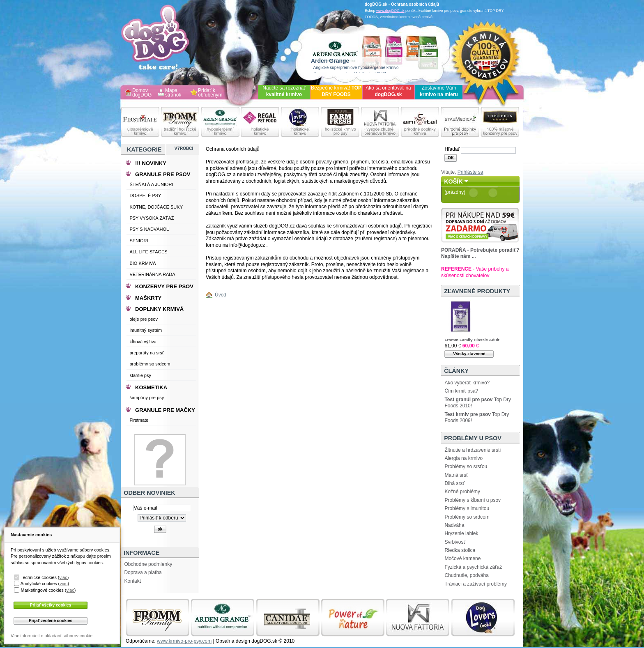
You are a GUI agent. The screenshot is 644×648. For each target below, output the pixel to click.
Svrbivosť (455, 542)
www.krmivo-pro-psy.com (184, 641)
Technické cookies (39, 577)
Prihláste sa (470, 172)
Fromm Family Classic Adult (472, 340)
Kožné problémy (462, 492)
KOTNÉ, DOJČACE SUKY (156, 207)
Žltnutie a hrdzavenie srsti (473, 450)
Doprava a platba (143, 572)
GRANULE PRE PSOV (163, 174)
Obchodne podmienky (148, 564)
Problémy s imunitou (467, 508)
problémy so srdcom (150, 364)
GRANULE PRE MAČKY (165, 410)
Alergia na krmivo (463, 458)
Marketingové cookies (42, 590)
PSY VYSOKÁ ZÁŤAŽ (152, 218)
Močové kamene (462, 558)
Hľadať (452, 149)
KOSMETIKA (151, 387)
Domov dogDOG (142, 93)
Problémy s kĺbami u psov (473, 500)
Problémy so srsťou (466, 466)
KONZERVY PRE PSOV (164, 286)
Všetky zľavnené (469, 354)
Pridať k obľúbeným (210, 93)
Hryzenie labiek (461, 533)
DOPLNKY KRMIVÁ (159, 309)
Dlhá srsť (454, 483)
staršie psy (140, 375)
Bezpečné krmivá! (336, 91)
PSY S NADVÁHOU (149, 229)
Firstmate (139, 420)
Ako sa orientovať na (388, 91)
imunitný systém (146, 330)
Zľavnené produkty (477, 291)
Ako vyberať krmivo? (467, 383)
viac (63, 577)
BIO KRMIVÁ (143, 263)
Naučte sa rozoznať (284, 91)
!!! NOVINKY (151, 163)
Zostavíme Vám (439, 91)
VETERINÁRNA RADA (152, 274)
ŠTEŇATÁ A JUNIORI (151, 184)
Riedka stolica (460, 550)
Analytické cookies (39, 584)
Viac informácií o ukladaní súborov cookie (52, 636)
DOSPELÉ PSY (145, 195)
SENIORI (139, 241)
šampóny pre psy (147, 398)
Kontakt (132, 581)
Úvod (221, 295)
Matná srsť (456, 475)
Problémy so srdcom (467, 517)
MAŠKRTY (148, 298)
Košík (453, 182)
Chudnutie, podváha (466, 575)
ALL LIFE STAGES (148, 252)
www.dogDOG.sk (390, 11)
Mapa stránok (173, 93)
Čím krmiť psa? (461, 391)
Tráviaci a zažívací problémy (476, 584)
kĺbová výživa (143, 342)
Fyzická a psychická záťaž (473, 567)
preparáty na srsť (147, 353)
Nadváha (454, 525)
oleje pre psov (144, 319)
